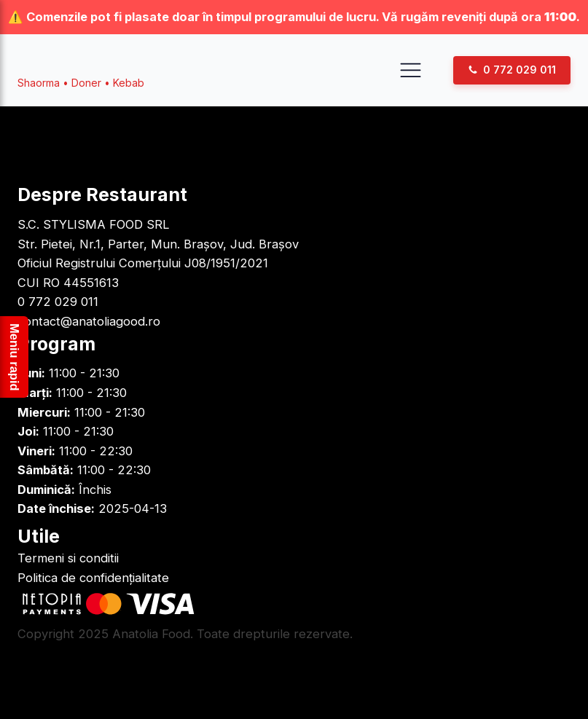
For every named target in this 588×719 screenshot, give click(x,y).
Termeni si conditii (68, 558)
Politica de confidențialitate (93, 578)
